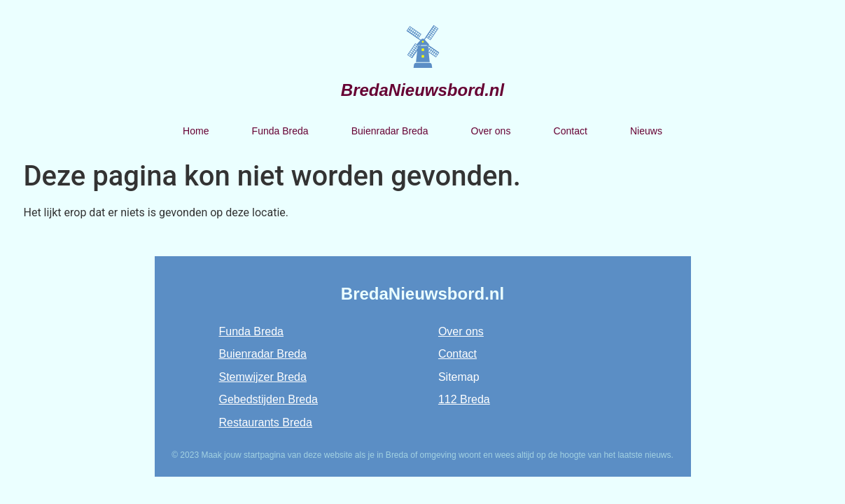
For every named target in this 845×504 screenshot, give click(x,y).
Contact (571, 131)
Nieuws (646, 131)
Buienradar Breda (390, 131)
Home (196, 131)
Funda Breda (280, 131)
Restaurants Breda (266, 422)
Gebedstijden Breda (268, 399)
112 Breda (464, 399)
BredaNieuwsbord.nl (422, 90)
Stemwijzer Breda (263, 377)
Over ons (491, 131)
